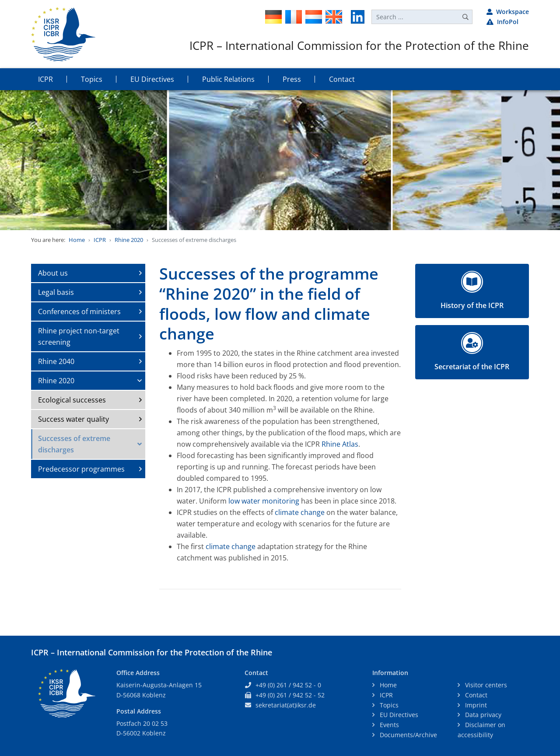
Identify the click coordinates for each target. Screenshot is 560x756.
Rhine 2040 (56, 361)
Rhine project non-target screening (79, 336)
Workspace (508, 12)
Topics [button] (92, 79)
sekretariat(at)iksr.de (286, 705)
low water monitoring (264, 501)
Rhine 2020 (129, 240)
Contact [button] (342, 79)
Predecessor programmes (81, 469)
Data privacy (482, 715)
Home (77, 240)
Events (388, 725)
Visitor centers (485, 685)
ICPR (100, 240)
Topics (388, 705)
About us (53, 273)
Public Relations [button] (228, 79)
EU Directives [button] (152, 79)
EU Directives (398, 715)
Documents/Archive (408, 735)
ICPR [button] (45, 79)
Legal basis (56, 292)
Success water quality (73, 419)
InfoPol (502, 22)
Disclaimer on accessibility (481, 730)
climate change (300, 512)
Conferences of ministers (79, 311)
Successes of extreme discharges (74, 444)
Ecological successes (72, 400)
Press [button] (292, 79)
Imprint (475, 705)
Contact (475, 695)
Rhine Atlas (340, 444)
